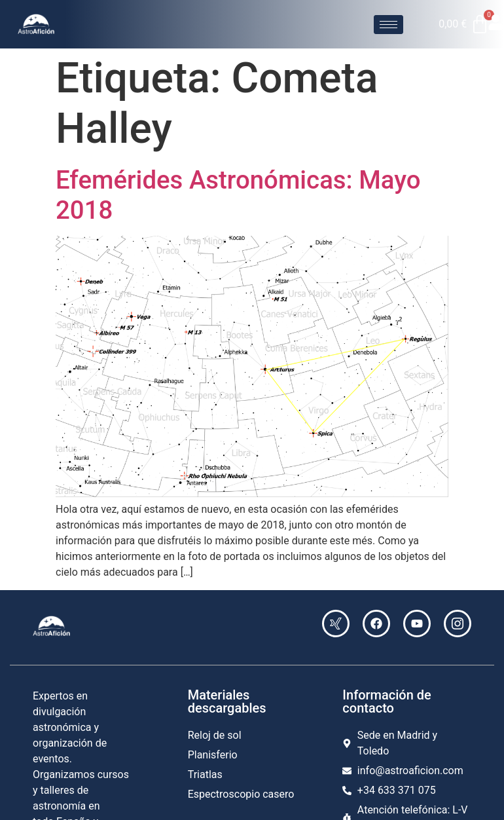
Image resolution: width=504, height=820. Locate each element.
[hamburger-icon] (388, 25)
